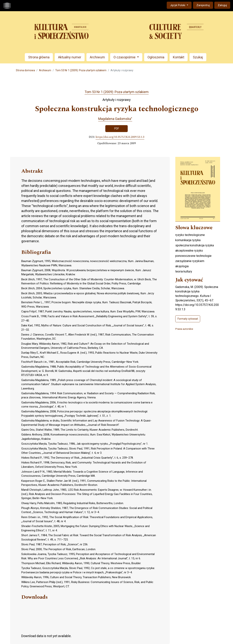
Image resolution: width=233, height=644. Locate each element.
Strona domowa (25, 70)
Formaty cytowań (188, 319)
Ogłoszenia (156, 57)
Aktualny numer (70, 57)
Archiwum (97, 57)
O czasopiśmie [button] (125, 57)
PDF (117, 129)
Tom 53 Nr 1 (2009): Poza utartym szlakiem (81, 70)
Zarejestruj (203, 5)
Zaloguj (222, 5)
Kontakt (179, 57)
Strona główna (39, 57)
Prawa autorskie (184, 329)
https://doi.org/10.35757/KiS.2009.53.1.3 (120, 137)
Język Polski (181, 5)
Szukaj (198, 57)
